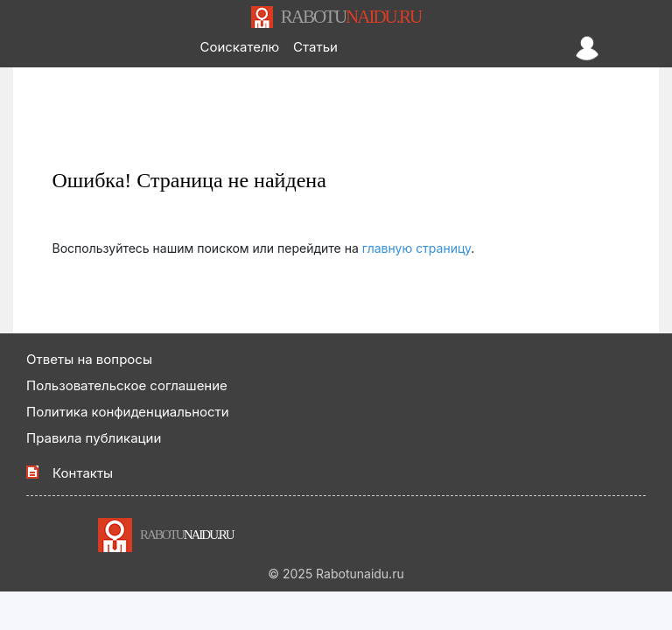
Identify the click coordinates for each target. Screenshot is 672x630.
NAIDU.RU (351, 17)
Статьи (315, 47)
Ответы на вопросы (89, 359)
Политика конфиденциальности (128, 412)
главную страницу (417, 248)
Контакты (83, 473)
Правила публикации (94, 438)
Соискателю (239, 47)
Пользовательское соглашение (127, 385)
